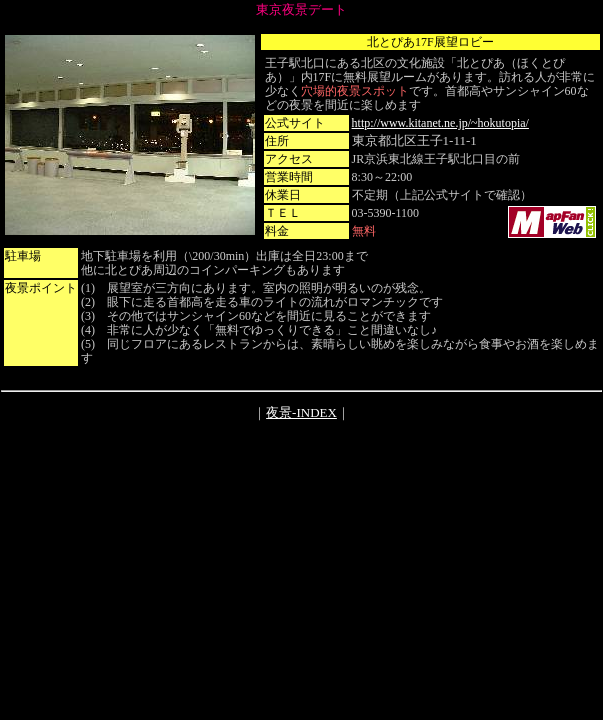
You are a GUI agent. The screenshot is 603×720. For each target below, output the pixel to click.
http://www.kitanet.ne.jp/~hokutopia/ (440, 123)
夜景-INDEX (301, 412)
